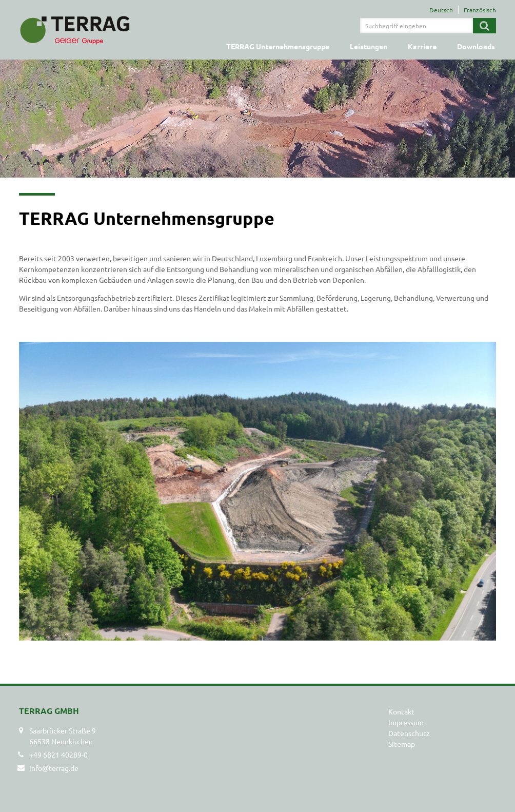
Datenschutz (409, 733)
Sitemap (402, 744)
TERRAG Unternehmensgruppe (278, 46)
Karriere (422, 46)
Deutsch (441, 10)
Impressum (406, 722)
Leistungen (369, 46)
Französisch (480, 10)
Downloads (476, 46)
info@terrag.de (54, 768)
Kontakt (401, 711)
